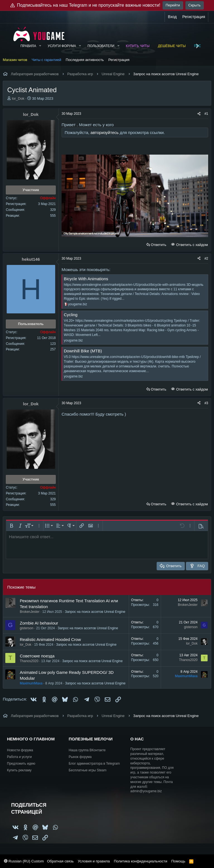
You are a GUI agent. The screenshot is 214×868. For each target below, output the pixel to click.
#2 (206, 259)
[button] (40, 46)
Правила (28, 46)
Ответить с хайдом (191, 245)
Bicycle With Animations (86, 279)
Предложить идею (21, 764)
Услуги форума (62, 46)
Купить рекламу (19, 770)
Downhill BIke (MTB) (83, 351)
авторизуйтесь (105, 132)
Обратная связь (60, 861)
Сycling (71, 315)
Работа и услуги (19, 757)
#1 (206, 114)
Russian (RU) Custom (24, 861)
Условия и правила (94, 861)
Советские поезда (37, 656)
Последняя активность (85, 60)
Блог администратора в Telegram (94, 764)
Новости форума (20, 750)
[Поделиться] (199, 114)
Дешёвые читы (172, 46)
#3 (206, 403)
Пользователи (101, 46)
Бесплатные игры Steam (87, 770)
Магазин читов (15, 60)
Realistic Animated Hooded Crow (50, 639)
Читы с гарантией (47, 60)
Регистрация (119, 60)
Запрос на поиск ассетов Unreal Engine (95, 612)
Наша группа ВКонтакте (87, 750)
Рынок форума (80, 757)
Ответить (159, 245)
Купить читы (138, 46)
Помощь (178, 861)
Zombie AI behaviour (39, 623)
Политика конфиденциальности (140, 861)
